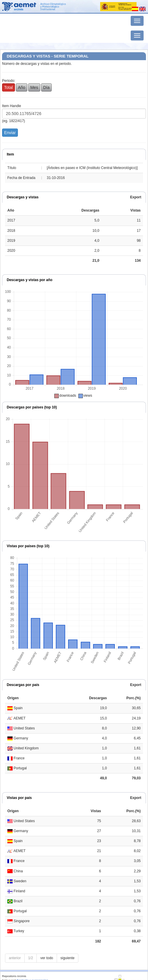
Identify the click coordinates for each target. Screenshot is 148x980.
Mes (34, 87)
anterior (15, 958)
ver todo (47, 958)
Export (136, 197)
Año (22, 87)
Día (46, 87)
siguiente (68, 958)
